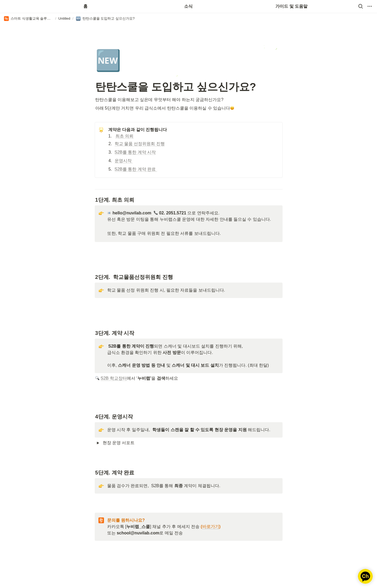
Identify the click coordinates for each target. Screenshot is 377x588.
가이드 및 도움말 (291, 6)
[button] (361, 6)
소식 (188, 6)
